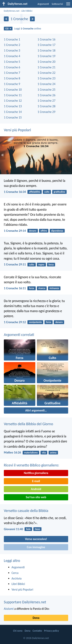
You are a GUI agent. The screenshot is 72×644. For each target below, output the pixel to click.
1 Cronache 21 (47, 67)
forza (51, 265)
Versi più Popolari (17, 130)
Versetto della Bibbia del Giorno (28, 424)
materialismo (31, 453)
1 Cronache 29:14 (15, 231)
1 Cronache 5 (12, 62)
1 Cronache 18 (47, 50)
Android (36, 489)
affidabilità (35, 192)
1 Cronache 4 (12, 56)
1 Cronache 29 (47, 112)
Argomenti (43, 4)
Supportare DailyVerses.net (25, 602)
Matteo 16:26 (12, 452)
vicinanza (54, 288)
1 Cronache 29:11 (15, 264)
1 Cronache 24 (47, 84)
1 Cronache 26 (47, 95)
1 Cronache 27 (47, 101)
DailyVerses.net (12, 11)
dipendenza (57, 231)
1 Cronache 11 (13, 95)
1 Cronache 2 (12, 45)
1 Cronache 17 (47, 45)
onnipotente (35, 322)
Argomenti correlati (19, 335)
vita (44, 453)
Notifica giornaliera (36, 473)
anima (53, 453)
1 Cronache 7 (12, 73)
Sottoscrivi (57, 4)
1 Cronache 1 (12, 39)
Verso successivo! (36, 539)
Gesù (37, 529)
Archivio (17, 578)
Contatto (37, 631)
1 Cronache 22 (47, 73)
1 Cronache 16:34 (15, 192)
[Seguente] (32, 19)
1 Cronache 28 (47, 106)
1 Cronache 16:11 (15, 288)
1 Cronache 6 (12, 67)
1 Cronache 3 (12, 50)
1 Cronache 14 (13, 112)
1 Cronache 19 (47, 56)
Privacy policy (52, 631)
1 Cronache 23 (47, 78)
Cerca (15, 573)
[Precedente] (6, 19)
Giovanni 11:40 (13, 529)
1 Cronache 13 (13, 106)
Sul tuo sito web (36, 497)
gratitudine (59, 192)
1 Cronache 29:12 (15, 322)
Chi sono (18, 631)
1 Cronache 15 (13, 117)
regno (41, 265)
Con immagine (36, 547)
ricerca (42, 288)
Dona (36, 618)
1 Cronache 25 (47, 90)
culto (47, 192)
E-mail (36, 481)
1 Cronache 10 (13, 90)
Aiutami (9, 609)
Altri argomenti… (36, 410)
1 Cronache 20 (47, 62)
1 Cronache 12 (13, 101)
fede (28, 529)
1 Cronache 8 (12, 78)
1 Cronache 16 (47, 39)
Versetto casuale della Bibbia (26, 511)
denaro (33, 231)
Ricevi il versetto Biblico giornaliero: (31, 465)
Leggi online (28, 28)
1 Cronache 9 (12, 84)
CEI (8, 29)
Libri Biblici (27, 11)
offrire (44, 231)
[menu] (68, 5)
